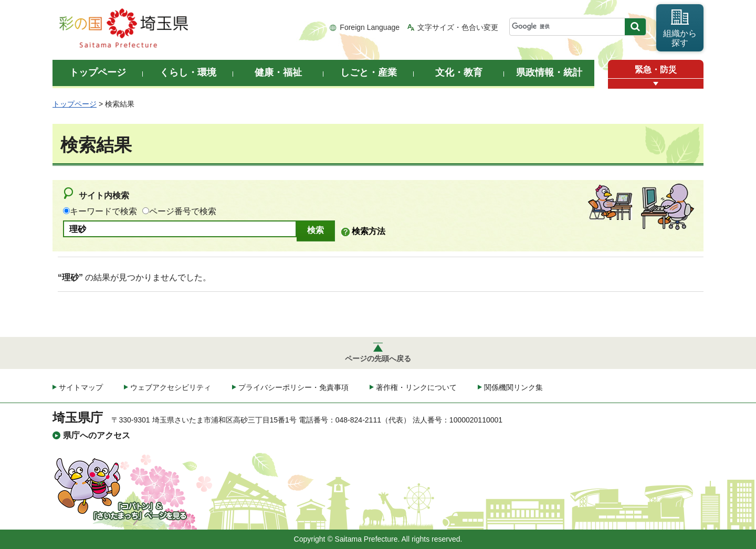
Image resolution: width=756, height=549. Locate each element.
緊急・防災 (656, 70)
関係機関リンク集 (513, 387)
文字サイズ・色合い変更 (458, 27)
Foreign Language (370, 27)
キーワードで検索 (103, 211)
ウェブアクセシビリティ (171, 387)
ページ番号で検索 (183, 211)
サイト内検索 (104, 196)
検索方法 (369, 231)
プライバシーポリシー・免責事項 (293, 387)
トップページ (75, 104)
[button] (656, 84)
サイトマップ (81, 387)
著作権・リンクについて (416, 387)
